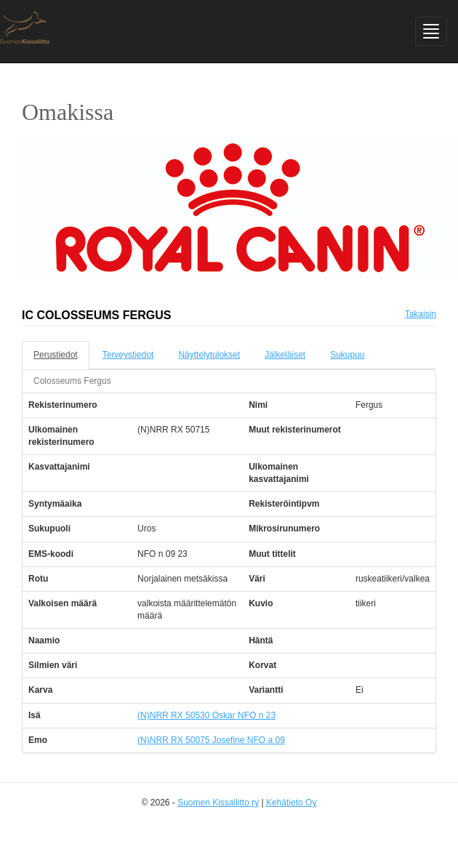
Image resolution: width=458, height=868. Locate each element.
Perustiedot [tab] (56, 355)
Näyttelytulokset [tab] (209, 355)
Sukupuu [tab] (347, 355)
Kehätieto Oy (291, 803)
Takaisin (421, 314)
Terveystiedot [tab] (128, 355)
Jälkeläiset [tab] (285, 355)
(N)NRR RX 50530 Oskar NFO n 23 (206, 715)
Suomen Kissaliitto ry (218, 803)
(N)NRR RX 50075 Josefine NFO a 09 (211, 740)
